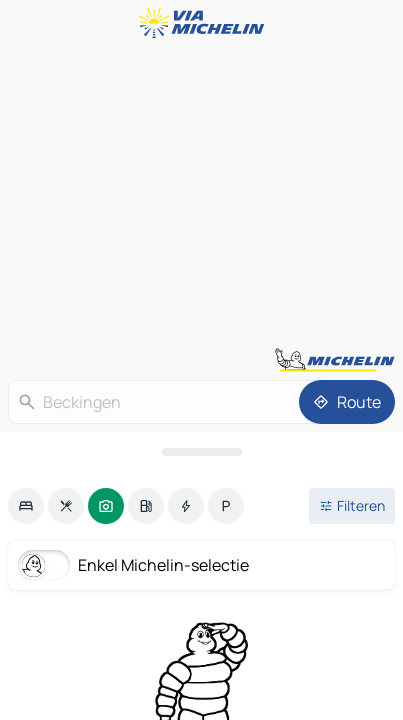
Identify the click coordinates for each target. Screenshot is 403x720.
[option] (26, 506)
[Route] (347, 402)
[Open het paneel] (201, 452)
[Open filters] (352, 506)
